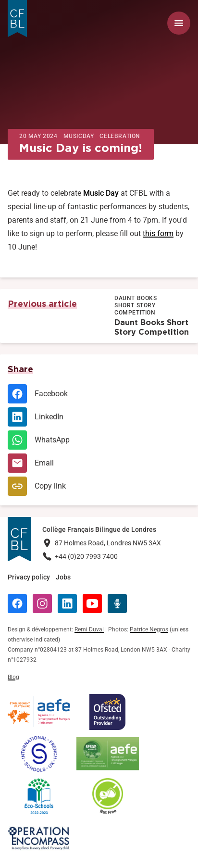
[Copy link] (99, 486)
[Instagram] (42, 604)
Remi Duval (89, 629)
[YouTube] (92, 604)
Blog (13, 677)
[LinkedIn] (99, 417)
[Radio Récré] (117, 604)
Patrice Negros (149, 629)
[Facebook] (99, 394)
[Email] (99, 463)
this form (158, 233)
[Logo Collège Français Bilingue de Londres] (17, 19)
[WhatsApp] (99, 440)
